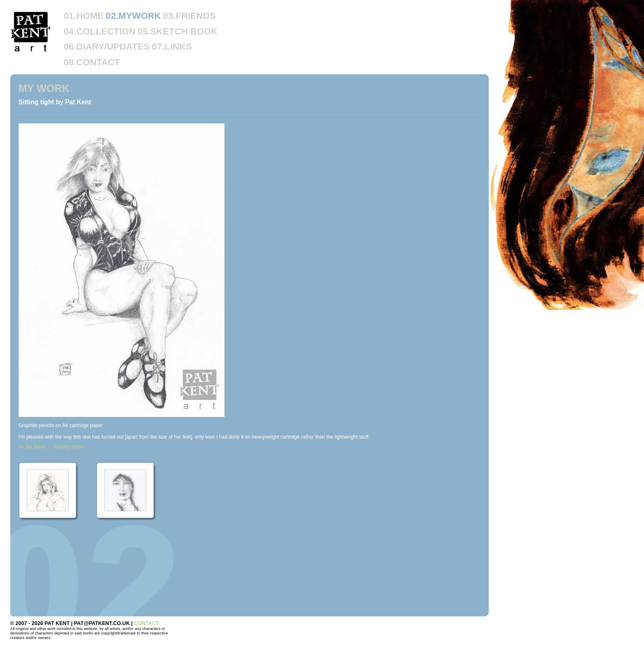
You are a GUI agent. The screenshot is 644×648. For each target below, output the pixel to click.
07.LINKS (172, 47)
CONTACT (147, 623)
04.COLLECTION (100, 31)
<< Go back (32, 447)
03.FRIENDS (189, 16)
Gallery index (69, 447)
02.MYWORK (133, 16)
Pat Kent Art (31, 32)
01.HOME (84, 16)
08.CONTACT (92, 62)
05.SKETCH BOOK (178, 31)
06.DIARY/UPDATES (107, 47)
